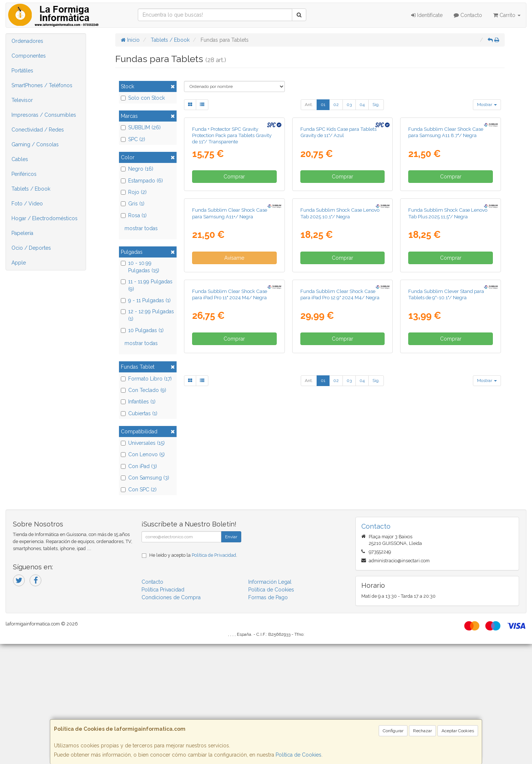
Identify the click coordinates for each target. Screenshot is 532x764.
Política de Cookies (299, 755)
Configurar (393, 731)
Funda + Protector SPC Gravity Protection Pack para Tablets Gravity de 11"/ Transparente (232, 213)
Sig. (376, 105)
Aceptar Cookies (458, 731)
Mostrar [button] (487, 105)
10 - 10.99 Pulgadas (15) (140, 267)
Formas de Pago (268, 718)
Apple (19, 263)
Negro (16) (137, 169)
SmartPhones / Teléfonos (42, 85)
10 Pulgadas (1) (142, 330)
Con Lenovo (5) (143, 454)
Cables (20, 159)
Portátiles (22, 71)
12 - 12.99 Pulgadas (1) (147, 315)
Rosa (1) (134, 215)
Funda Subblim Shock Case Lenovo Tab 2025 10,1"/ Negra (340, 369)
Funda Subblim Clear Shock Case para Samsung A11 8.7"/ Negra (446, 210)
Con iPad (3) (139, 466)
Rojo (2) (134, 192)
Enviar (231, 657)
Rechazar (422, 731)
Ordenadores (27, 41)
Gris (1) (133, 204)
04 (362, 105)
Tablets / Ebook (31, 189)
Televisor (22, 100)
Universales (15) (143, 443)
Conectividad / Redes (38, 130)
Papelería (22, 233)
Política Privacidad (163, 710)
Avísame (234, 414)
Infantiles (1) (138, 402)
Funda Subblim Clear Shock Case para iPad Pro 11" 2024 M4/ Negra (230, 528)
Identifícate (427, 15)
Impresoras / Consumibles (44, 115)
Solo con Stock (143, 98)
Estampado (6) (142, 181)
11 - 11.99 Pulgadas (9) (147, 285)
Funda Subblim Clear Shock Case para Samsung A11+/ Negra (230, 369)
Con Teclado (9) (144, 390)
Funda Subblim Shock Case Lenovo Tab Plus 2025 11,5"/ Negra (448, 369)
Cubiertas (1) (139, 413)
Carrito (507, 15)
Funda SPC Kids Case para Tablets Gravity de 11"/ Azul (338, 210)
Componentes (29, 56)
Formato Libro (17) (146, 379)
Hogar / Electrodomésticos (45, 218)
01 (323, 105)
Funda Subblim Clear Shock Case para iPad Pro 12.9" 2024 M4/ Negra (340, 528)
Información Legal (270, 702)
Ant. (309, 105)
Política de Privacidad (214, 676)
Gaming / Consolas (35, 144)
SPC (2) (133, 139)
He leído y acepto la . (193, 676)
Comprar (234, 255)
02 (336, 105)
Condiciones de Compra (171, 718)
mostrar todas (141, 228)
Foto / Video (27, 204)
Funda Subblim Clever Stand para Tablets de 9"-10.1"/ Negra (446, 528)
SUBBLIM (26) (141, 127)
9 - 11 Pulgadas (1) (146, 300)
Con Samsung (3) (145, 478)
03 (349, 105)
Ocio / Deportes (31, 248)
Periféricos (24, 174)
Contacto (468, 15)
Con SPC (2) (139, 490)
